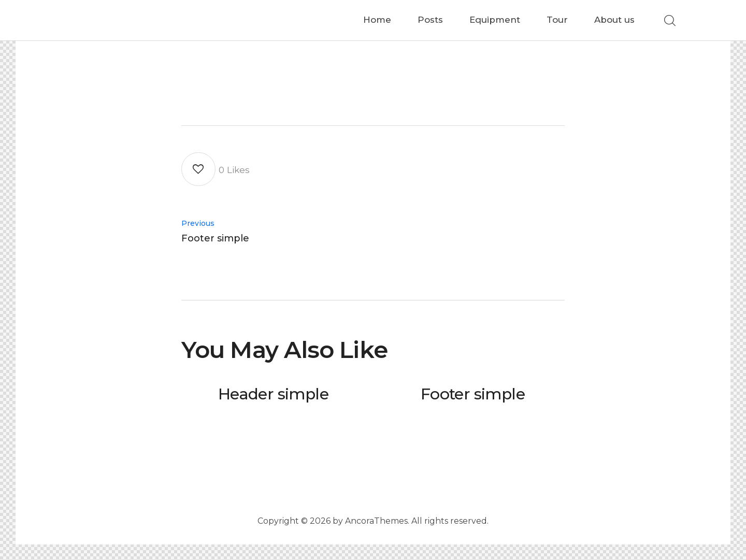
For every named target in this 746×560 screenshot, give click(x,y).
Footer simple (473, 394)
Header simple (273, 394)
